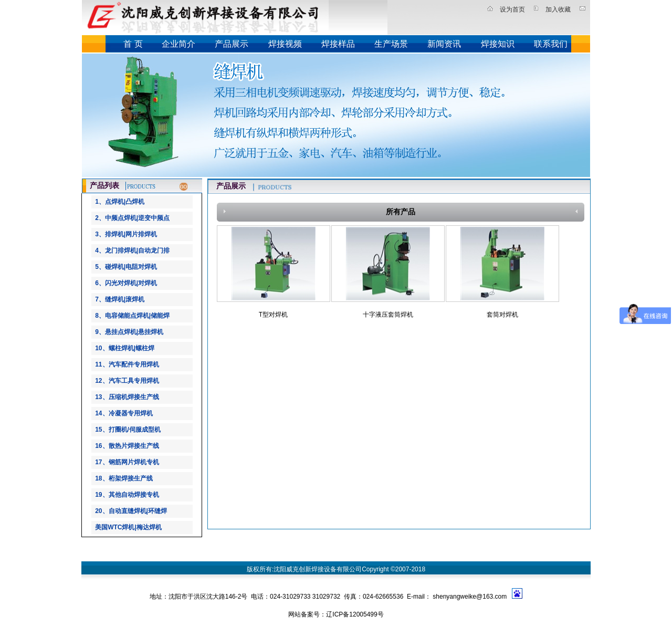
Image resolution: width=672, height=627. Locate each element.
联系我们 (551, 44)
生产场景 (391, 44)
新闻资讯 (444, 44)
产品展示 (232, 44)
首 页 (133, 44)
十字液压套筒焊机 (388, 315)
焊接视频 (285, 44)
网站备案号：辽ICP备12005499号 (336, 614)
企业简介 (178, 44)
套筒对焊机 (502, 315)
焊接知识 (498, 44)
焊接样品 (338, 44)
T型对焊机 (273, 315)
